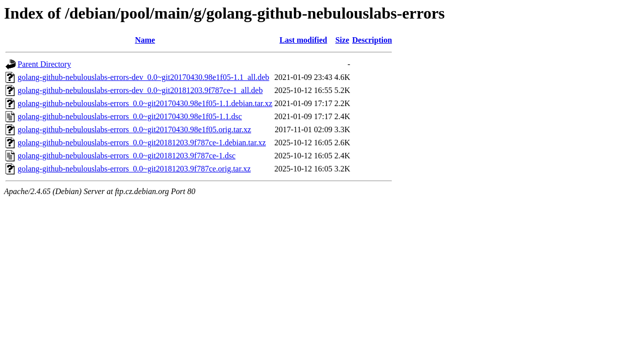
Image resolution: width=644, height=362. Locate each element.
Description (372, 40)
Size (342, 40)
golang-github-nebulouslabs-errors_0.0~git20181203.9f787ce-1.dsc (127, 156)
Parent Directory (44, 64)
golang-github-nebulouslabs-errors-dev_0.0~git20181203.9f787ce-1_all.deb (140, 90)
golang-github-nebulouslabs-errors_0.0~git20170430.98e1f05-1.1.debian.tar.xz (145, 103)
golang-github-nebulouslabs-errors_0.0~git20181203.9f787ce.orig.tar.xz (134, 169)
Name (145, 40)
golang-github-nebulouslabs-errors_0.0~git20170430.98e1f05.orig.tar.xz (134, 129)
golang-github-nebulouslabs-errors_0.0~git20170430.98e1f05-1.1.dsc (130, 116)
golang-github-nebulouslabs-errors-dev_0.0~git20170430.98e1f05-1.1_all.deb (143, 77)
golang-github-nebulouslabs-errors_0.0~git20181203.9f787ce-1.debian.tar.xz (142, 143)
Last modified (304, 40)
